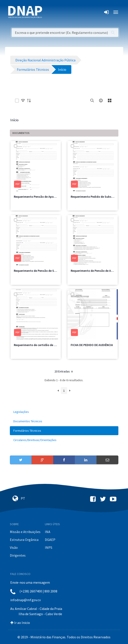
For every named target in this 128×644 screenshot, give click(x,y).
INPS (49, 547)
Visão (14, 547)
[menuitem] (64, 412)
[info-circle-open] (101, 100)
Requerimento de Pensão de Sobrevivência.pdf (46, 271)
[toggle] (23, 100)
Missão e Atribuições (25, 532)
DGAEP (50, 540)
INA (48, 532)
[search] (92, 100)
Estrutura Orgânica (24, 540)
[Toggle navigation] (48, 12)
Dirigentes (18, 555)
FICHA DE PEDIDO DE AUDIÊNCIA (92, 345)
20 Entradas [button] (64, 371)
